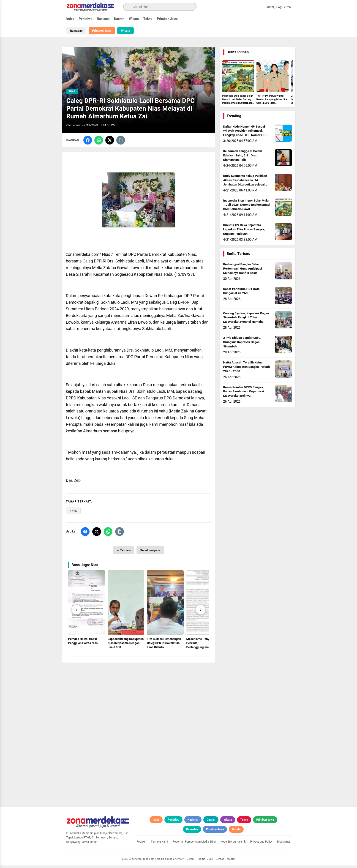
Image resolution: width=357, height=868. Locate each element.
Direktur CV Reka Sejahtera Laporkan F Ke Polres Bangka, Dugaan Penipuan (244, 232)
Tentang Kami (159, 844)
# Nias (73, 513)
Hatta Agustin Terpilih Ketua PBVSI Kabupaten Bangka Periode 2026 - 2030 (247, 369)
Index (70, 19)
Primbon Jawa (167, 19)
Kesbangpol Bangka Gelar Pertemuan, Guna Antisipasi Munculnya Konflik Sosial (243, 271)
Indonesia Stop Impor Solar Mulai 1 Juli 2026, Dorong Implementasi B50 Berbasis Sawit (247, 207)
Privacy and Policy (261, 844)
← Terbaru (123, 553)
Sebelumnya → (150, 553)
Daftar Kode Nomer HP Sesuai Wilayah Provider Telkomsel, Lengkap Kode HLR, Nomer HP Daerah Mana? (244, 135)
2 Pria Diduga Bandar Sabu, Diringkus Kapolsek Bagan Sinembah (242, 345)
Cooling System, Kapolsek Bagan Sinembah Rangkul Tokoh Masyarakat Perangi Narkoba (246, 320)
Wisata (134, 19)
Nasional (103, 19)
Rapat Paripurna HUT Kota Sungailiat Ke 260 (241, 293)
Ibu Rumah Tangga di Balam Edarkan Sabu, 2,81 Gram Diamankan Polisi (243, 158)
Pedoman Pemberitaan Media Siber (194, 844)
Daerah (119, 19)
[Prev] (76, 612)
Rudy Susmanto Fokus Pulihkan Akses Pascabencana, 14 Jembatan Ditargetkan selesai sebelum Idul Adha (245, 185)
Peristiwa (86, 19)
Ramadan (76, 31)
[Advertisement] (139, 697)
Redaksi (141, 844)
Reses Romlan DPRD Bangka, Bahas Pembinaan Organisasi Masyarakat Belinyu (244, 394)
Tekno (148, 19)
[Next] (201, 612)
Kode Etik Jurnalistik (233, 844)
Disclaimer (284, 844)
